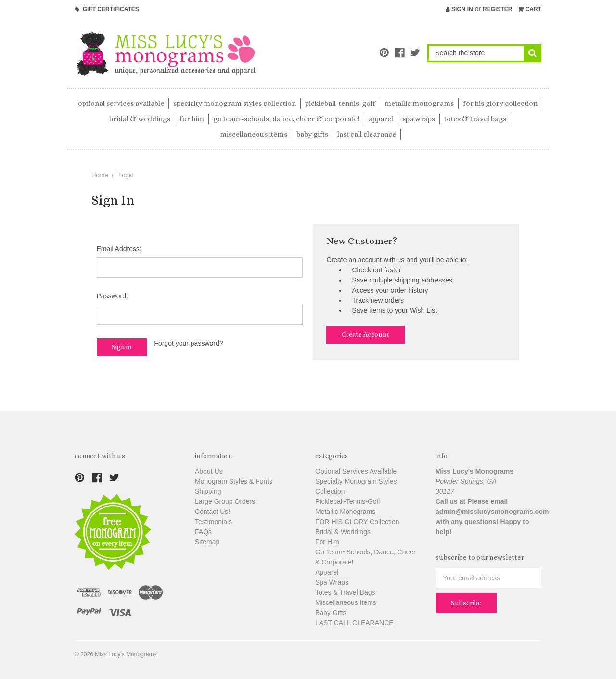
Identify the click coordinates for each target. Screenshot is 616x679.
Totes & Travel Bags (475, 119)
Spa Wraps (419, 119)
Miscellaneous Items (254, 134)
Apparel (381, 119)
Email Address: (119, 249)
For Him (192, 119)
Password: (112, 296)
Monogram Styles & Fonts (234, 481)
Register (497, 9)
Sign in (459, 9)
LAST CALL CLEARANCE (367, 134)
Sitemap (207, 542)
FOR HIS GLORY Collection (500, 103)
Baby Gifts (312, 134)
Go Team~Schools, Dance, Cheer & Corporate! (286, 119)
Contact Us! (212, 512)
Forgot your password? (188, 343)
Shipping (208, 491)
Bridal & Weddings (140, 119)
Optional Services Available (121, 103)
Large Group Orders (225, 501)
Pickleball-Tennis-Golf (340, 103)
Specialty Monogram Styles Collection (235, 103)
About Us (209, 471)
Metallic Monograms (419, 103)
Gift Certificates (107, 9)
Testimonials (213, 522)
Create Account (366, 334)
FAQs (203, 532)
